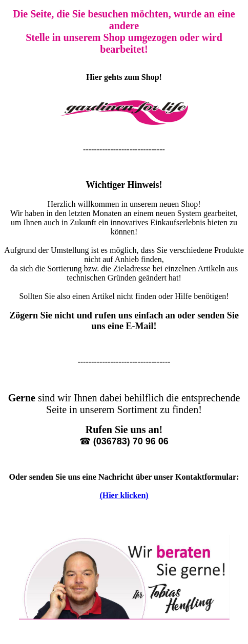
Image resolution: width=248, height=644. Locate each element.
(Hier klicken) (124, 495)
